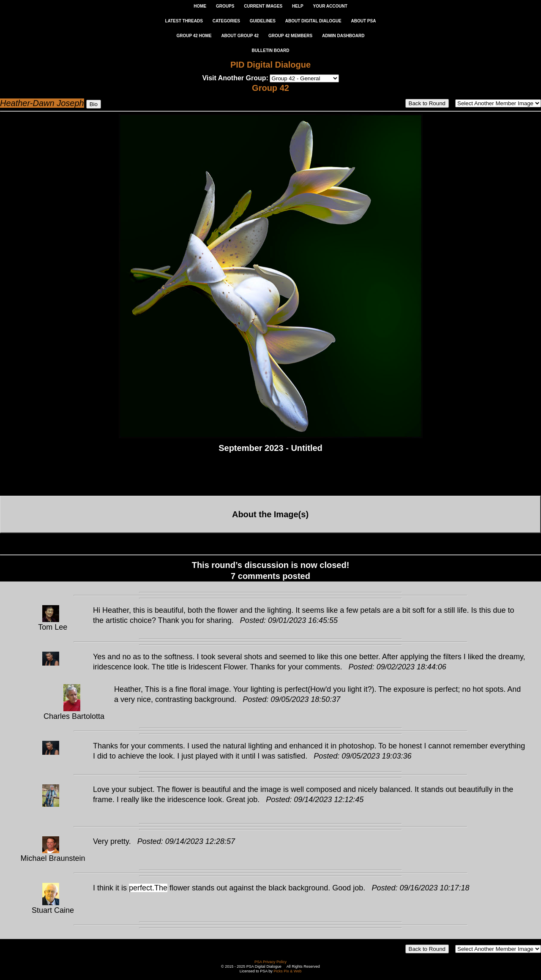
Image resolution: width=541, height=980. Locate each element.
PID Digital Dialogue (270, 65)
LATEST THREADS (184, 21)
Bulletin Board (271, 51)
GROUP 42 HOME (194, 36)
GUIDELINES (263, 21)
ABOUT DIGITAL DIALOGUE (313, 21)
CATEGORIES (226, 21)
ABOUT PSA (363, 21)
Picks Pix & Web (287, 971)
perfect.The (148, 888)
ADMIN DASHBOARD (343, 36)
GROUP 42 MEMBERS (290, 36)
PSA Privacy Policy (270, 962)
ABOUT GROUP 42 (240, 36)
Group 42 (270, 88)
